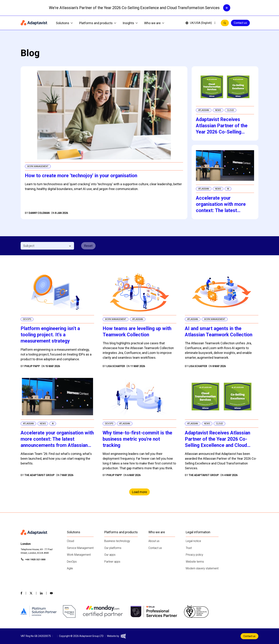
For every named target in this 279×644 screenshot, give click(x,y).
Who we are (154, 23)
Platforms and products (98, 23)
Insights (130, 23)
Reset (88, 246)
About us (154, 541)
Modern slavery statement (202, 568)
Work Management (79, 555)
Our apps (110, 555)
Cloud (70, 541)
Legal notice (193, 541)
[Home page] (34, 23)
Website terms (195, 562)
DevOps (72, 562)
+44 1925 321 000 (35, 559)
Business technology (117, 541)
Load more (139, 492)
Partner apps (112, 562)
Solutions (64, 23)
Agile (70, 568)
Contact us (240, 23)
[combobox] (44, 246)
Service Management (80, 548)
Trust (189, 548)
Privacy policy (194, 555)
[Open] (70, 246)
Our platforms (113, 548)
